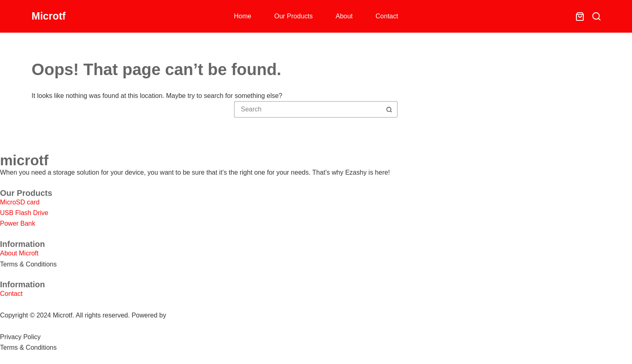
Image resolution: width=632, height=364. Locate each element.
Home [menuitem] (243, 16)
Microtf (48, 16)
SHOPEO (182, 315)
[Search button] (389, 109)
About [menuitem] (344, 16)
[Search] (596, 16)
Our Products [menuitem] (293, 16)
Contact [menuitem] (387, 16)
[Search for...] (308, 109)
